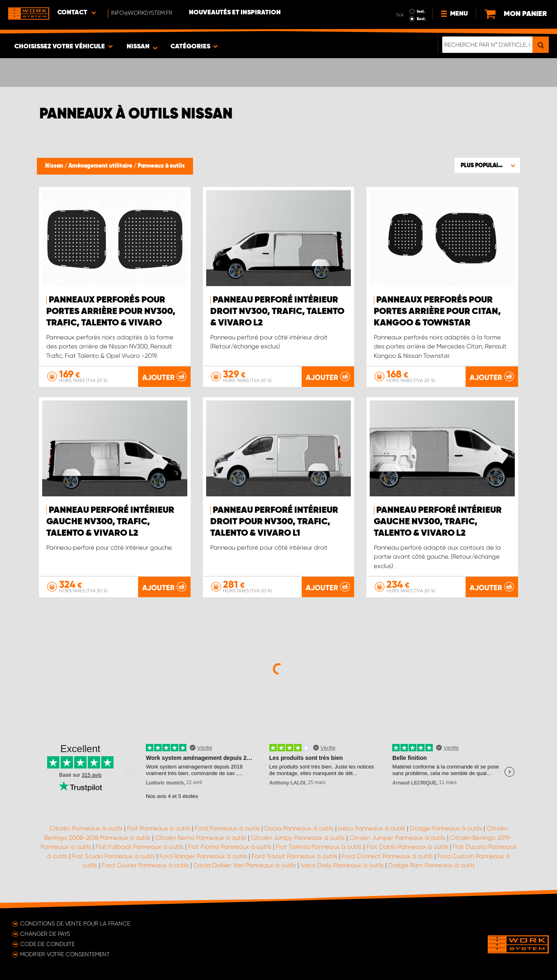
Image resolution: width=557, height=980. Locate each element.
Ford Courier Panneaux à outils (145, 865)
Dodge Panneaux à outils (446, 828)
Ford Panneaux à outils (227, 828)
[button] (487, 165)
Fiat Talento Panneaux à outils (319, 847)
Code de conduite (47, 944)
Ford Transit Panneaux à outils (294, 856)
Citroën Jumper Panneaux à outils (397, 838)
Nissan (55, 166)
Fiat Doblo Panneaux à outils (407, 847)
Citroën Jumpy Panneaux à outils (298, 838)
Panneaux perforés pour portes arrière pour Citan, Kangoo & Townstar (437, 312)
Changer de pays (45, 934)
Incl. (421, 11)
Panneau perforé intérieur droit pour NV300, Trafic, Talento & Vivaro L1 (274, 522)
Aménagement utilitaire (101, 166)
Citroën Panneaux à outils (86, 828)
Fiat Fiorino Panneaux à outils (230, 847)
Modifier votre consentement (65, 954)
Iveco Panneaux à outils (372, 828)
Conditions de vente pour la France (75, 923)
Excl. (421, 19)
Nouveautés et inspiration (235, 13)
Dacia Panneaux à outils (299, 828)
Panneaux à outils (161, 166)
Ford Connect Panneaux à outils (387, 856)
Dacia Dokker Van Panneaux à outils (245, 865)
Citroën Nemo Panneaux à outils (201, 838)
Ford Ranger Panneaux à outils (203, 856)
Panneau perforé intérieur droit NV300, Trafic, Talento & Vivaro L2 (277, 312)
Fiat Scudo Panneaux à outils (114, 856)
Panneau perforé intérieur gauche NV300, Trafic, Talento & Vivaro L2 (110, 522)
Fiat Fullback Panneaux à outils (140, 847)
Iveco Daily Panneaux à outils (342, 865)
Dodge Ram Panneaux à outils (432, 865)
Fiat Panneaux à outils (159, 828)
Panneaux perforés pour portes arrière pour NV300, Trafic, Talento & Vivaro (111, 312)
